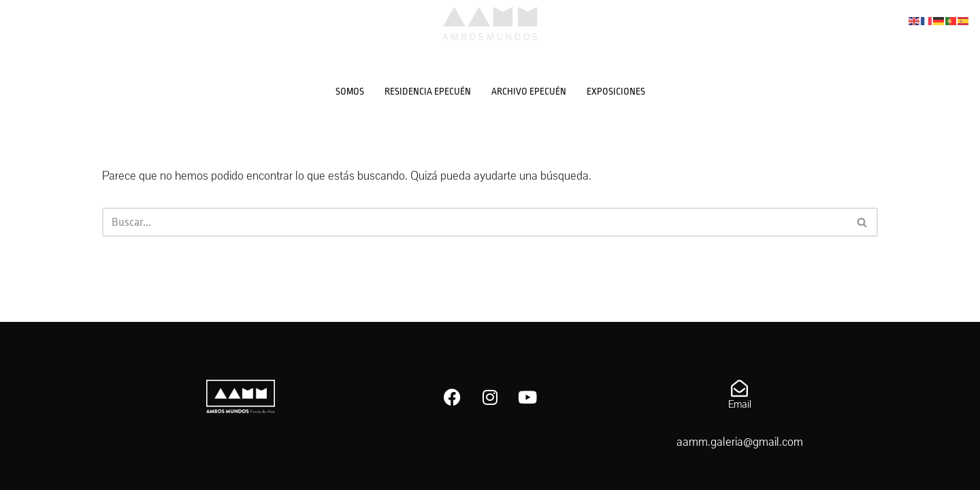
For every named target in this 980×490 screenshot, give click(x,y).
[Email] (739, 388)
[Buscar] (475, 222)
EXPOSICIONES (616, 91)
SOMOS (350, 91)
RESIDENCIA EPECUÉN (428, 91)
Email (740, 404)
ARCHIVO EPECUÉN (529, 91)
